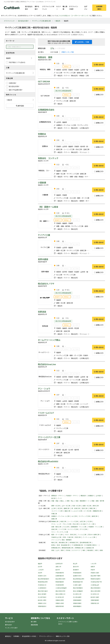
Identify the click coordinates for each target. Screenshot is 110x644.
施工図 (53, 498)
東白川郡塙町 (42, 594)
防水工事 (76, 524)
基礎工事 (67, 508)
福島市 (40, 564)
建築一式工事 (56, 506)
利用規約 (16, 636)
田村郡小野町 (42, 600)
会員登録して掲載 (82, 42)
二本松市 (41, 570)
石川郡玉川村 (95, 594)
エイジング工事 (73, 529)
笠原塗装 (42, 312)
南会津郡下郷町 (96, 576)
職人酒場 (65, 8)
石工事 (90, 521)
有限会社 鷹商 (45, 57)
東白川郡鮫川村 (60, 594)
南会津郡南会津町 (79, 579)
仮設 (53, 550)
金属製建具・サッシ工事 (78, 527)
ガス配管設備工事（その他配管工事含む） (85, 545)
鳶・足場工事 (76, 508)
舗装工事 (67, 511)
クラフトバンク (9, 21)
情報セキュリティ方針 (63, 636)
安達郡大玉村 (42, 576)
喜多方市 (76, 567)
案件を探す (37, 8)
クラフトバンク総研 (73, 8)
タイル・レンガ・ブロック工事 (61, 524)
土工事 (53, 508)
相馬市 (93, 567)
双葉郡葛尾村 (42, 606)
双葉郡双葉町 (77, 603)
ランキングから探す (11, 628)
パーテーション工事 (89, 537)
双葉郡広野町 (60, 600)
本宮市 (40, 573)
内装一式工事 (76, 506)
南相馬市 (76, 570)
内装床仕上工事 (56, 537)
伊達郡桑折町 (60, 573)
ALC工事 (74, 516)
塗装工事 (54, 529)
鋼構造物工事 (97, 511)
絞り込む (20, 106)
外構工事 (54, 514)
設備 (101, 550)
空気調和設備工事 (85, 542)
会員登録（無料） (99, 8)
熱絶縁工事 (55, 521)
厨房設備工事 (56, 548)
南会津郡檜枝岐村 (44, 579)
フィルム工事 (82, 535)
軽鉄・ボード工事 (57, 535)
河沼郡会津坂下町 (96, 582)
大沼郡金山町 (95, 585)
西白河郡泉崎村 (96, 588)
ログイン (86, 8)
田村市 (58, 570)
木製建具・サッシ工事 (95, 527)
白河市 (40, 567)
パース (60, 498)
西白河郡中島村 (43, 591)
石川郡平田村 (42, 597)
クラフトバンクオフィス (48, 8)
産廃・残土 (70, 501)
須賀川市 (58, 567)
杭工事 (60, 508)
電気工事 (54, 542)
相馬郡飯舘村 (77, 606)
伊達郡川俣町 (95, 573)
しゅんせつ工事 (77, 511)
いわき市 (93, 564)
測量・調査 (55, 501)
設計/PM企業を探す (16, 90)
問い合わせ (99, 65)
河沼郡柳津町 (60, 585)
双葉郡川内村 (42, 603)
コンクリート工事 (57, 511)
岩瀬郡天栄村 (77, 576)
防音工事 (78, 537)
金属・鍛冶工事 (56, 527)
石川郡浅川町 (60, 597)
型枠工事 (85, 508)
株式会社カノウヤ (46, 284)
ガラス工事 (83, 529)
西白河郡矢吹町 (60, 591)
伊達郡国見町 (77, 573)
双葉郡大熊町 (60, 603)
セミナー (59, 8)
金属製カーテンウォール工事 (60, 516)
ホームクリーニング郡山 (49, 340)
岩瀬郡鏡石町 (60, 576)
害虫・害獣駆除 (67, 540)
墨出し (62, 501)
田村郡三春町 (95, 597)
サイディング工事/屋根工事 (41, 21)
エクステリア (76, 550)
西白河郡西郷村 (78, 588)
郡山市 (75, 564)
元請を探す (13, 83)
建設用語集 (34, 625)
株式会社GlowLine (47, 364)
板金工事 (63, 521)
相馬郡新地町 (60, 606)
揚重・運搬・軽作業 (98, 501)
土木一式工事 (66, 506)
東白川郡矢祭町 (96, 591)
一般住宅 (57, 21)
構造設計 (83, 496)
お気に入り (99, 70)
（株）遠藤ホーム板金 (48, 207)
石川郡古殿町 (77, 597)
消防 (96, 550)
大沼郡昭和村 (42, 588)
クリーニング (56, 540)
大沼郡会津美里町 (61, 588)
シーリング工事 (73, 521)
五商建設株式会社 (46, 110)
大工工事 (66, 527)
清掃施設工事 (79, 548)
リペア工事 (62, 529)
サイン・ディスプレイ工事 (60, 532)
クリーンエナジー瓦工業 (49, 437)
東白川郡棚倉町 (78, 591)
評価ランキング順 (68, 52)
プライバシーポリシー (46, 636)
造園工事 (54, 519)
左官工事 (83, 521)
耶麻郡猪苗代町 (78, 582)
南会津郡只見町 (60, 579)
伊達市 (93, 570)
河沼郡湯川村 (42, 585)
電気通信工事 (63, 542)
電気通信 (90, 550)
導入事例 (34, 622)
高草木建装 (43, 259)
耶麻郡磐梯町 (60, 582)
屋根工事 (95, 516)
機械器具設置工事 (67, 548)
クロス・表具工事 (70, 535)
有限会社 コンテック (48, 158)
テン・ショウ (44, 389)
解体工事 (96, 506)
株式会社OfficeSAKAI (48, 461)
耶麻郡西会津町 (43, 582)
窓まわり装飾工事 (94, 535)
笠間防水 (42, 134)
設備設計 (91, 496)
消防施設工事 (74, 542)
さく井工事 (87, 511)
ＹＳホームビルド (46, 413)
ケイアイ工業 (44, 235)
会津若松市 (59, 564)
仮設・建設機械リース (83, 501)
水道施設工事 (90, 548)
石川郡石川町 (77, 594)
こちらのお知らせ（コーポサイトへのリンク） (74, 16)
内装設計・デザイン (72, 496)
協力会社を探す (29, 8)
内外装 (68, 550)
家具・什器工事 (68, 537)
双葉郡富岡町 (95, 600)
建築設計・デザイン (58, 496)
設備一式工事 (87, 506)
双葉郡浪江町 (95, 603)
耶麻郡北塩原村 (96, 579)
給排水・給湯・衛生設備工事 (60, 545)
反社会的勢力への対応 (29, 636)
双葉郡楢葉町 (77, 600)
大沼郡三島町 (77, 585)
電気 (84, 550)
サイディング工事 (84, 516)
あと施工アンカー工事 (87, 524)
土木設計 (99, 496)
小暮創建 (42, 183)
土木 (58, 550)
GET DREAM (44, 81)
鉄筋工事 (92, 508)
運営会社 (8, 636)
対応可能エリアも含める (17, 62)
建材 (62, 550)
